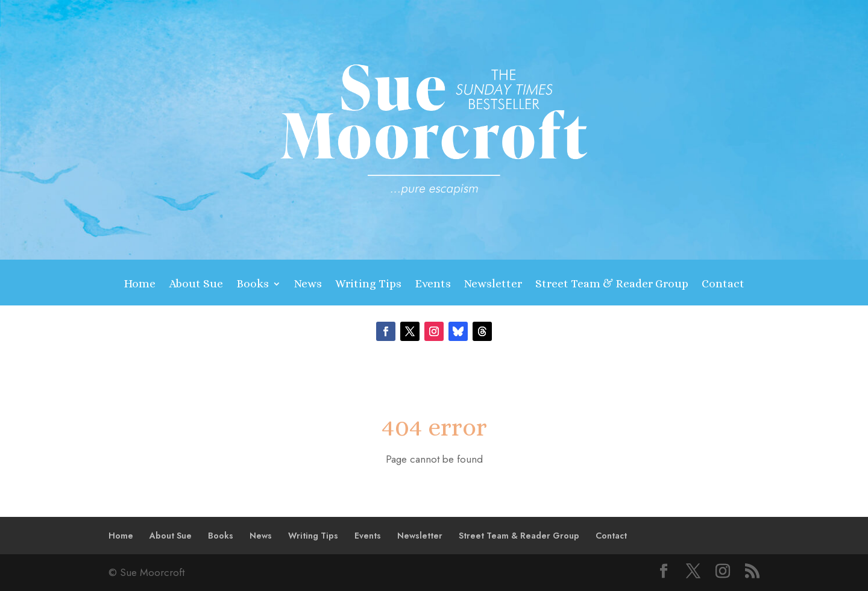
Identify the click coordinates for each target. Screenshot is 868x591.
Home (140, 285)
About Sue (196, 285)
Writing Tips (368, 285)
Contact (723, 285)
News (308, 285)
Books (253, 285)
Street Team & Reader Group (612, 285)
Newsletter (493, 285)
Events (433, 285)
